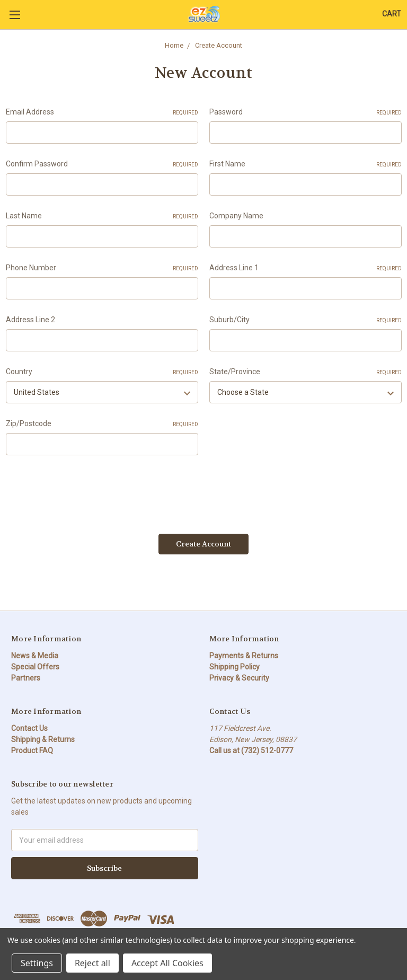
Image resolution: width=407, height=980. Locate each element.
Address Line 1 (306, 268)
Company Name (236, 216)
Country (102, 372)
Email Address (102, 112)
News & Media (35, 655)
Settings (37, 963)
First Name (306, 164)
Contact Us (29, 728)
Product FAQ (32, 750)
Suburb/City (306, 320)
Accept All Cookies (167, 963)
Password (306, 112)
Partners (26, 677)
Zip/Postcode (102, 424)
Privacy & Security (239, 677)
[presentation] (86, 491)
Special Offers (35, 666)
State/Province (306, 372)
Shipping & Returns (43, 739)
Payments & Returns (244, 655)
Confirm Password (102, 164)
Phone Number (102, 268)
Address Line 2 (30, 320)
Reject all (92, 963)
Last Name (102, 216)
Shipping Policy (235, 666)
